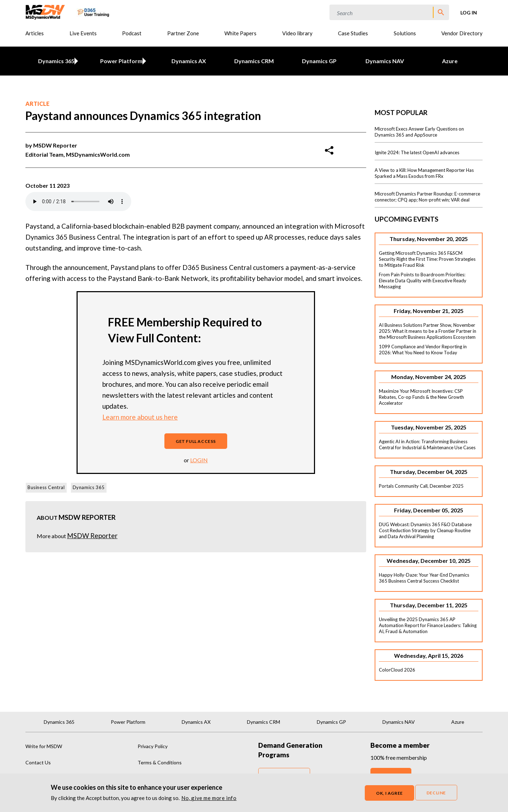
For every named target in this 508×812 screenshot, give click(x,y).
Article (37, 104)
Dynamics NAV (385, 61)
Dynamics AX (189, 61)
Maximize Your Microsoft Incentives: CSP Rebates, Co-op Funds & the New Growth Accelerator (421, 397)
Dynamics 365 (55, 61)
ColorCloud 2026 (397, 670)
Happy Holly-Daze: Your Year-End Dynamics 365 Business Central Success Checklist (424, 578)
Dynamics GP (319, 61)
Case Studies (353, 33)
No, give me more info (209, 798)
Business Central (46, 487)
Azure (450, 61)
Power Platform (120, 61)
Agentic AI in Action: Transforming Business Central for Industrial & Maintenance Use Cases (427, 444)
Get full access (196, 441)
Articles (35, 33)
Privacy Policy (153, 746)
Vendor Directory (462, 33)
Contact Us (38, 762)
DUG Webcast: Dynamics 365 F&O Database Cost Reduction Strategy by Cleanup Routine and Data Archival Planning (425, 530)
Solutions (405, 33)
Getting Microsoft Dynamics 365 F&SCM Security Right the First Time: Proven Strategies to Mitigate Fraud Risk (427, 259)
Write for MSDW (44, 746)
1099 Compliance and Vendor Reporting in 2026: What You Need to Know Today (423, 350)
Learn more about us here (140, 417)
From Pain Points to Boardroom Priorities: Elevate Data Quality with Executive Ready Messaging (423, 281)
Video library (297, 33)
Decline (436, 793)
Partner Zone (183, 33)
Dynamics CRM (254, 61)
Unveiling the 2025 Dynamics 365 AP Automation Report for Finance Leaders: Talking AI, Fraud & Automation (428, 625)
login (199, 460)
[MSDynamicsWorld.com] (45, 11)
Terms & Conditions (160, 762)
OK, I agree (389, 793)
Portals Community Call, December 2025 (421, 486)
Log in (469, 13)
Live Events (83, 33)
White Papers (240, 33)
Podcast (132, 33)
